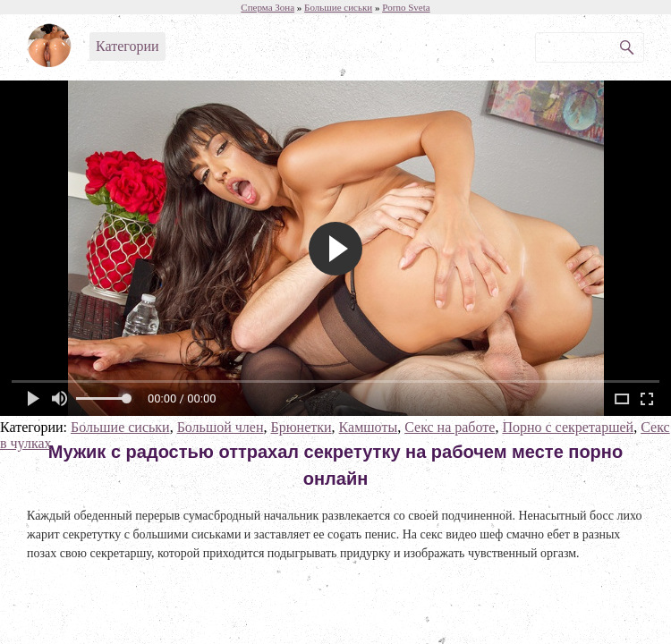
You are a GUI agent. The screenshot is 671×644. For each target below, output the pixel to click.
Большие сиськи (120, 427)
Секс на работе (450, 427)
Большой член (221, 427)
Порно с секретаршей (568, 427)
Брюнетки (301, 427)
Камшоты (369, 427)
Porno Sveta (406, 7)
